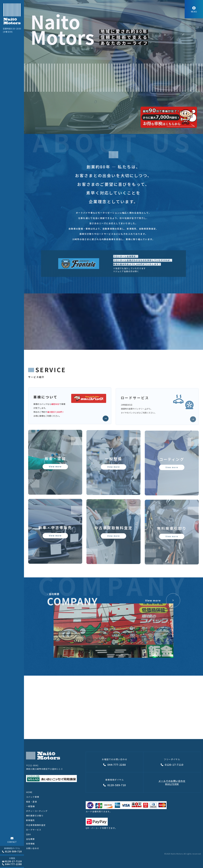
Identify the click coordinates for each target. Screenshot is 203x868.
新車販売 (30, 820)
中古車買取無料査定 (36, 825)
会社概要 (30, 839)
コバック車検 (33, 797)
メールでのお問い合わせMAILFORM (172, 783)
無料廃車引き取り (35, 816)
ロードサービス (34, 830)
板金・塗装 (32, 802)
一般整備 (30, 806)
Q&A (28, 834)
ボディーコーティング (37, 811)
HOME (29, 792)
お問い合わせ (33, 848)
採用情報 (30, 844)
